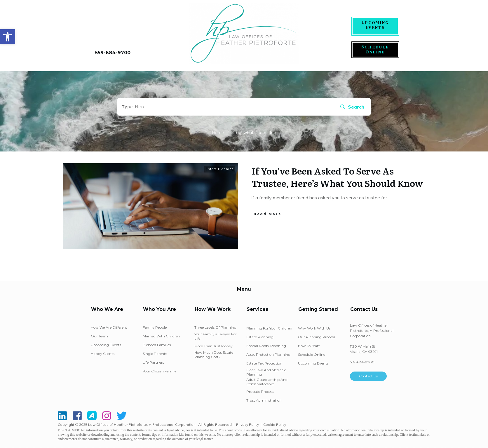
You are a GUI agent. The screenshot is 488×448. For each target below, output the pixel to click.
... (389, 198)
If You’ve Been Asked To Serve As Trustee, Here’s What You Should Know (337, 177)
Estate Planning (220, 169)
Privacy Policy (248, 425)
